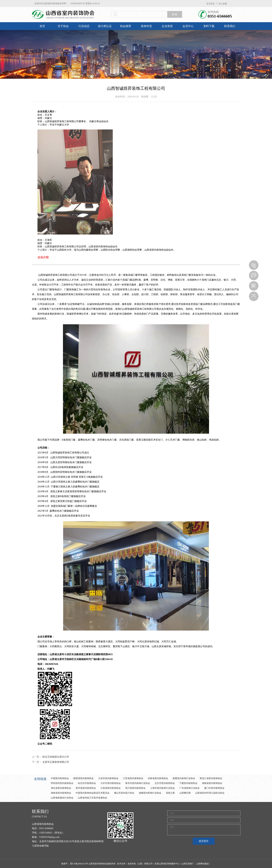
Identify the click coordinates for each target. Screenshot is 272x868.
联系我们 (230, 26)
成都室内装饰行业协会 (150, 793)
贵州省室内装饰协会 (86, 788)
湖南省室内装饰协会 (212, 783)
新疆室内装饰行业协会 (184, 778)
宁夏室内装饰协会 (188, 783)
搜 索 (175, 14)
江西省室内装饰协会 (111, 788)
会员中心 (188, 26)
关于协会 (63, 26)
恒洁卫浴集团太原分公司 (56, 757)
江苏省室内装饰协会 (133, 778)
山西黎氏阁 (185, 793)
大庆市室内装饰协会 (111, 783)
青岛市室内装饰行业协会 (138, 783)
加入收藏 (223, 4)
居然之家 (170, 793)
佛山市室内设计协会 (124, 793)
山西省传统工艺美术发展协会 (93, 798)
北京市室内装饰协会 (165, 783)
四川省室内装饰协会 (135, 788)
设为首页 (211, 4)
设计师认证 (105, 26)
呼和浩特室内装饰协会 (62, 783)
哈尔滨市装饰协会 (87, 783)
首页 (42, 26)
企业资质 (167, 26)
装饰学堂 (146, 26)
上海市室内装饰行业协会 (162, 788)
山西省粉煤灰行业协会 (62, 798)
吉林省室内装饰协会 (158, 778)
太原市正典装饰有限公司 (56, 762)
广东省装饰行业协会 (190, 788)
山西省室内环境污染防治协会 (210, 793)
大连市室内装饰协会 (108, 778)
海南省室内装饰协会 (61, 793)
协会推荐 (126, 26)
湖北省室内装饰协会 (61, 788)
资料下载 (209, 26)
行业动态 (84, 26)
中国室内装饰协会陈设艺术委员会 (93, 793)
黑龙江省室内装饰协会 (211, 778)
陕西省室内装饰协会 (84, 778)
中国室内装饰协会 (60, 778)
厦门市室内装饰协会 (214, 788)
